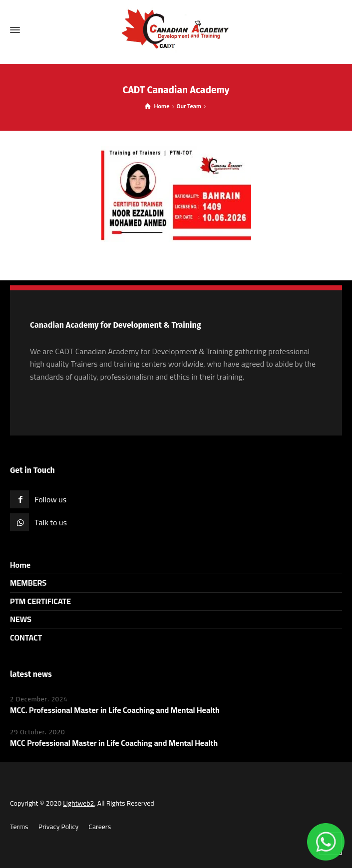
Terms (19, 827)
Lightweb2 (78, 803)
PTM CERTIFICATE (40, 601)
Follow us (50, 499)
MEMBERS (28, 583)
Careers (100, 827)
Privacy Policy (59, 827)
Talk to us (51, 522)
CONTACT (26, 638)
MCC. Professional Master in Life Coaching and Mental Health (115, 710)
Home (20, 565)
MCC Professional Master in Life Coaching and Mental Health (114, 743)
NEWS (21, 619)
